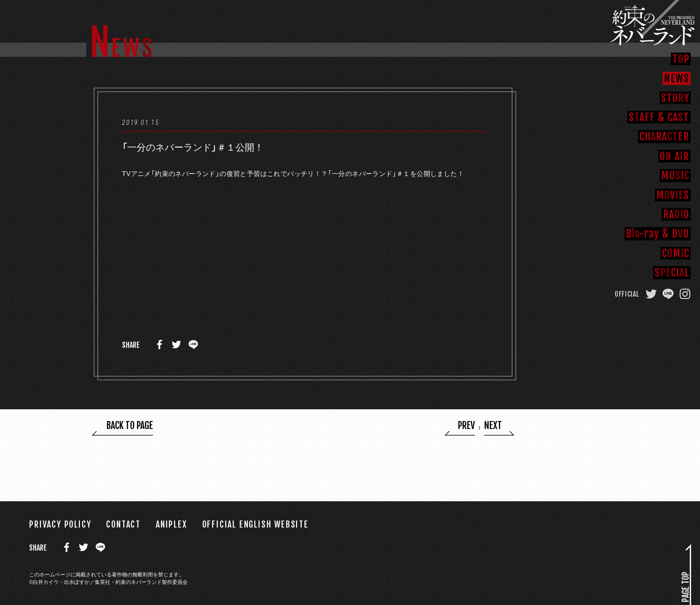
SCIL (672, 272)
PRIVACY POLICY (60, 524)
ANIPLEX (171, 524)
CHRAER (664, 136)
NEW (677, 78)
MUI (675, 175)
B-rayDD (658, 233)
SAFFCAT (659, 117)
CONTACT (123, 524)
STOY (675, 98)
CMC (676, 253)
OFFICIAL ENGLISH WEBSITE (255, 524)
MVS (673, 195)
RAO (676, 214)
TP (681, 59)
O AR (674, 156)
